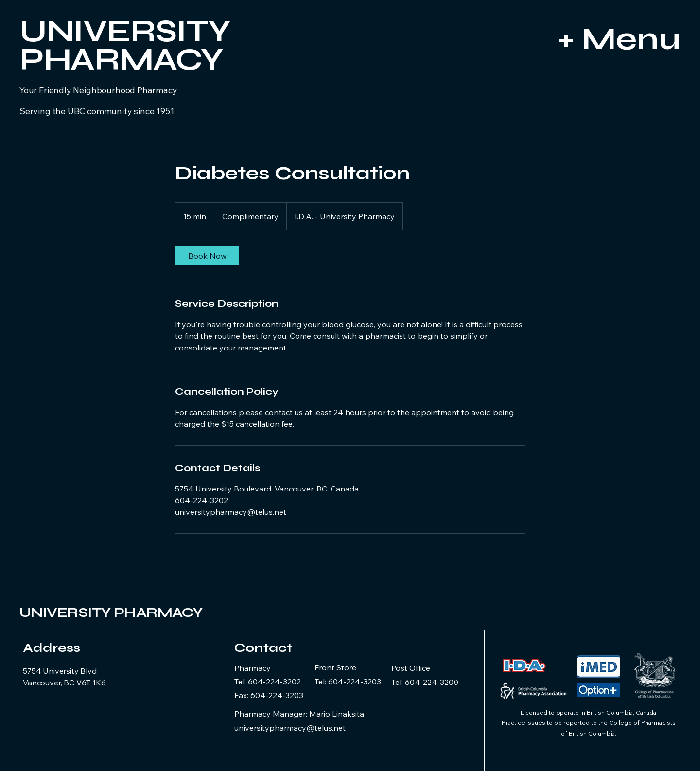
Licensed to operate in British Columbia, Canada (588, 712)
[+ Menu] (587, 39)
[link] (207, 256)
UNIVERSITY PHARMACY (111, 613)
